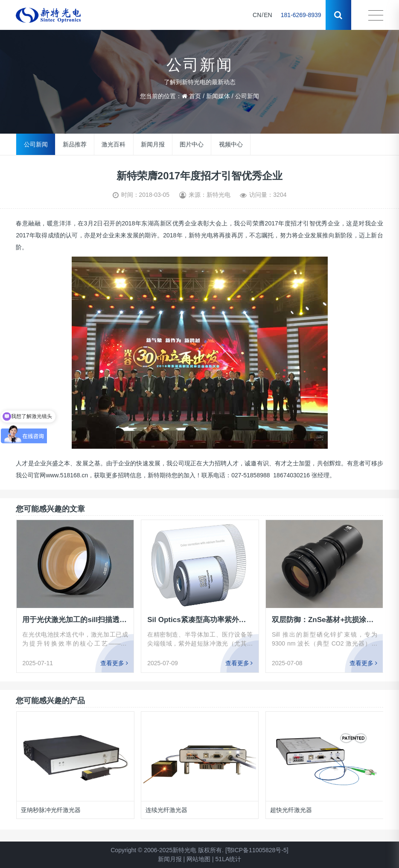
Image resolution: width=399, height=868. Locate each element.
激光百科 (114, 144)
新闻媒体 (218, 96)
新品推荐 (75, 144)
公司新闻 (247, 96)
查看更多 (114, 663)
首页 (195, 96)
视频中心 (231, 144)
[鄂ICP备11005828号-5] (257, 850)
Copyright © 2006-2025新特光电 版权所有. (167, 850)
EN (268, 15)
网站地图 (198, 859)
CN (257, 15)
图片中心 (192, 144)
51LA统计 (229, 859)
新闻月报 (153, 144)
